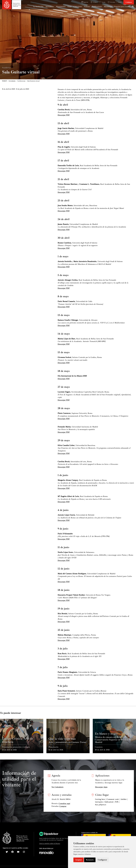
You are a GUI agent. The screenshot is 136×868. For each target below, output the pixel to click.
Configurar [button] (102, 860)
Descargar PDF (64, 115)
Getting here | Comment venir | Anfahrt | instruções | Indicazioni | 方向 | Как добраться (111, 802)
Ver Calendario (57, 787)
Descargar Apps (101, 787)
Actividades (12, 81)
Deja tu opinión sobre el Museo (50, 843)
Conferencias (21, 81)
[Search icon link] (133, 7)
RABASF (4, 81)
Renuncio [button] (90, 860)
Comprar (63, 806)
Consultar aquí (64, 803)
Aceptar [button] (79, 860)
